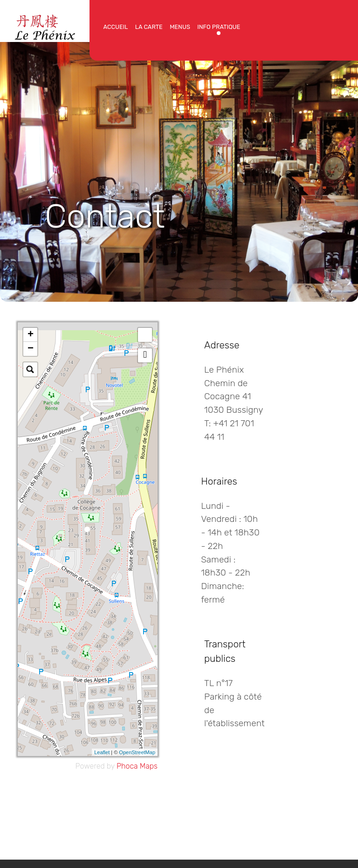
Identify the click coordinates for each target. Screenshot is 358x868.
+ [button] (31, 335)
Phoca (127, 766)
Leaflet (102, 752)
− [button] (31, 349)
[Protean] (45, 25)
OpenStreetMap (137, 752)
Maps (149, 766)
